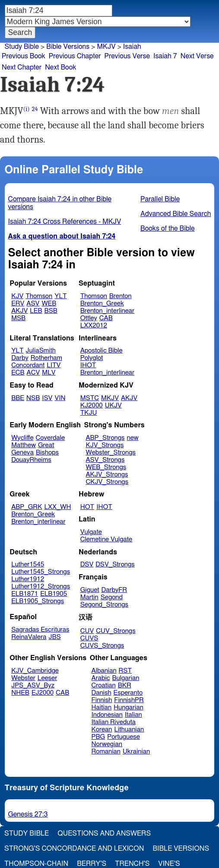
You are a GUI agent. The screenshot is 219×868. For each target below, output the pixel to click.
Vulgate (91, 532)
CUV (87, 631)
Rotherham (46, 358)
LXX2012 (94, 326)
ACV (33, 373)
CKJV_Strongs (107, 482)
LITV (54, 365)
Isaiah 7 (165, 56)
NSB (33, 398)
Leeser (47, 678)
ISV (47, 398)
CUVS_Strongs (102, 646)
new (133, 438)
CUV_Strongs (116, 631)
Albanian (104, 671)
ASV (33, 304)
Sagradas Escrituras (40, 630)
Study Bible (22, 47)
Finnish (102, 700)
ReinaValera (29, 637)
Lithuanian (129, 730)
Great (46, 445)
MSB (18, 318)
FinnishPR (129, 700)
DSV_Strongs (115, 564)
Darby (20, 358)
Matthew (24, 445)
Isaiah (132, 47)
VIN (60, 398)
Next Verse (197, 56)
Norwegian (107, 744)
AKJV (19, 311)
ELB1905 (54, 594)
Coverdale (51, 438)
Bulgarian (125, 678)
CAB (106, 318)
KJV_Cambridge (35, 671)
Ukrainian (136, 752)
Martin (89, 597)
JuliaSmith (41, 351)
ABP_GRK (27, 507)
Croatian (104, 685)
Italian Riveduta (114, 722)
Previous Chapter (75, 56)
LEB (36, 311)
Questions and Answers (104, 833)
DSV (87, 564)
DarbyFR (114, 590)
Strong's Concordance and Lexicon (74, 849)
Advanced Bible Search (176, 214)
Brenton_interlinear (107, 311)
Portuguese (124, 737)
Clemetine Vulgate (106, 539)
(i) (27, 109)
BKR (125, 685)
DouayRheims (31, 460)
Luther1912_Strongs (41, 587)
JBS (54, 637)
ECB (18, 373)
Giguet (90, 590)
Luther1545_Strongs (41, 572)
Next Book (60, 67)
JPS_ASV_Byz (33, 685)
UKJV (113, 405)
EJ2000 (43, 693)
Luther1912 (28, 579)
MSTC (90, 398)
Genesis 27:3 (28, 814)
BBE (18, 398)
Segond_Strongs (104, 605)
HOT (87, 507)
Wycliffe (22, 438)
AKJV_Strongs (107, 475)
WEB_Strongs (106, 467)
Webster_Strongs (111, 453)
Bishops (47, 453)
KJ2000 (92, 405)
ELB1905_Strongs (38, 601)
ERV (18, 304)
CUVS (89, 638)
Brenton (121, 296)
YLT (60, 296)
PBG (98, 737)
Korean (102, 730)
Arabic (101, 678)
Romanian (106, 752)
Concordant (28, 365)
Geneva (22, 453)
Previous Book (24, 56)
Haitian (102, 707)
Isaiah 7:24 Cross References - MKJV (65, 222)
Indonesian (107, 715)
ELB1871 (25, 594)
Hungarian (129, 707)
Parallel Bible (160, 199)
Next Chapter (22, 67)
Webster (23, 678)
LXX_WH (57, 507)
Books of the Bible (168, 229)
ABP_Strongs (105, 438)
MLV (49, 373)
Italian (133, 715)
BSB (51, 311)
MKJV (110, 398)
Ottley (89, 318)
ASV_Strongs (105, 460)
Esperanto (128, 693)
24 (35, 109)
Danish (102, 693)
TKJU (89, 413)
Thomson (39, 296)
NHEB (20, 693)
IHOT (88, 365)
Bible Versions (68, 47)
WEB (49, 304)
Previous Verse (127, 56)
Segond (112, 597)
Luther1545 (28, 564)
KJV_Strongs (105, 445)
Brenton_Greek (102, 304)
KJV (17, 296)
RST (125, 671)
